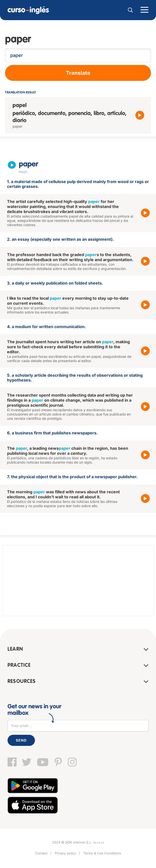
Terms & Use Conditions (102, 853)
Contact (41, 853)
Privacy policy (65, 853)
